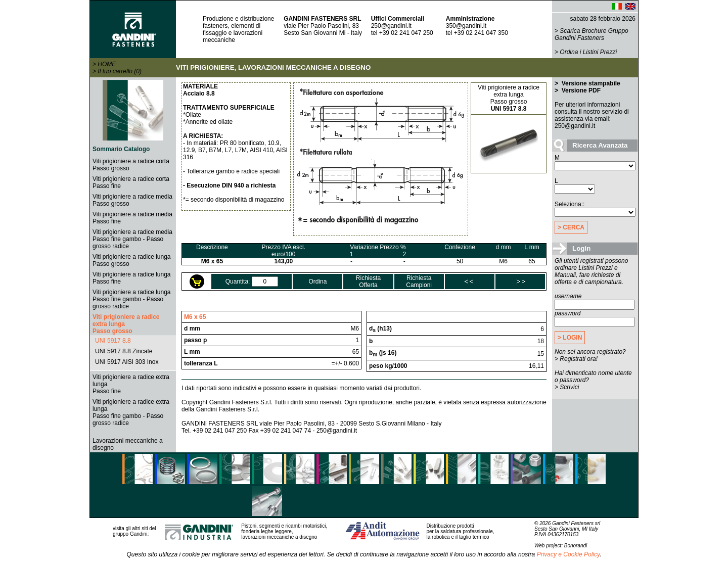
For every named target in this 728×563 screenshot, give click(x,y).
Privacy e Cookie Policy (568, 554)
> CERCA (571, 227)
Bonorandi (576, 546)
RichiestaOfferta (368, 281)
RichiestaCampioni (419, 281)
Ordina (317, 281)
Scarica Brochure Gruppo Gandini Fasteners (591, 34)
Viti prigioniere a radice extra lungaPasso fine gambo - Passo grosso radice (131, 412)
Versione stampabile (590, 83)
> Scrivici (567, 387)
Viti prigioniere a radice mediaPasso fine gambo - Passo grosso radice (132, 239)
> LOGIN (570, 338)
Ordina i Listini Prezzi (588, 52)
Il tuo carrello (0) (120, 71)
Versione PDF (580, 90)
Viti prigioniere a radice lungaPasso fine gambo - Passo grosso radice (132, 299)
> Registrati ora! (576, 359)
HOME (107, 64)
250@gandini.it (391, 26)
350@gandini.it (466, 26)
